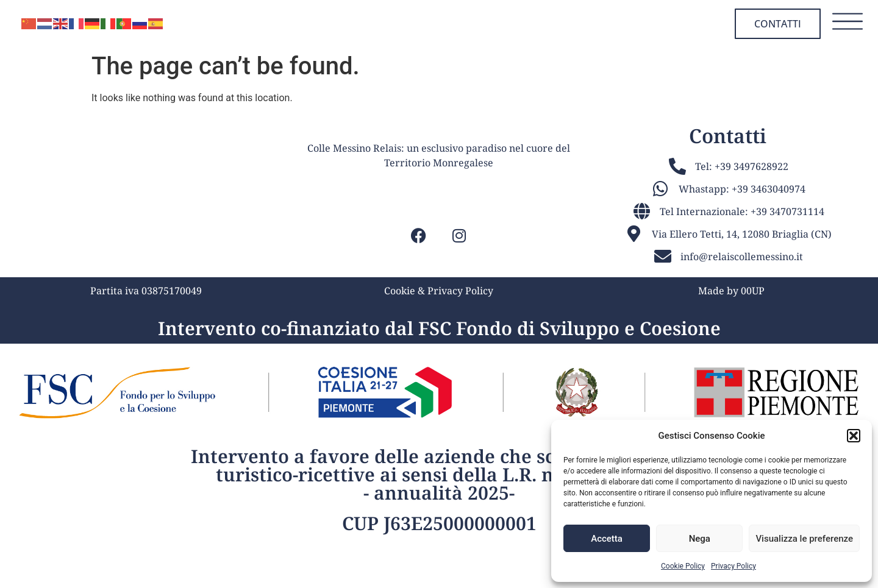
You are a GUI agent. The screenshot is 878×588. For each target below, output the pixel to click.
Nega (700, 539)
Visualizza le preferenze (804, 539)
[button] (854, 436)
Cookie (400, 341)
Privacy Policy (733, 566)
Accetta (607, 539)
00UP (753, 341)
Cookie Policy (683, 566)
